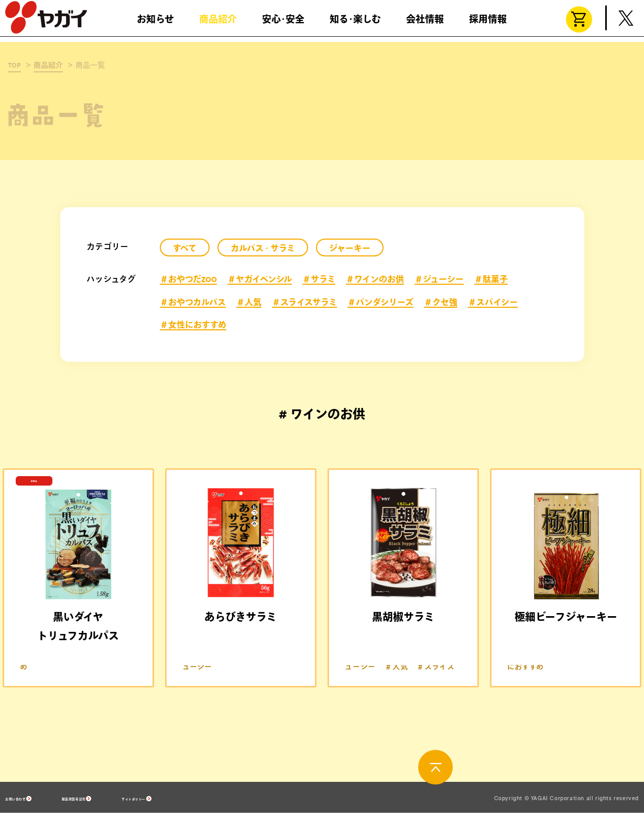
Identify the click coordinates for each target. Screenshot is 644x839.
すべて (185, 249)
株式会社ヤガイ (46, 22)
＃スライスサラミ (304, 303)
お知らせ (155, 24)
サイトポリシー (231, 824)
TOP (14, 66)
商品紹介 (218, 24)
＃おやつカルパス (193, 303)
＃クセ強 (441, 303)
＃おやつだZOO (188, 279)
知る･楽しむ (355, 24)
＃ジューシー (439, 279)
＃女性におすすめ (193, 325)
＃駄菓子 (491, 279)
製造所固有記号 (128, 824)
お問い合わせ (29, 824)
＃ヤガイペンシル (260, 279)
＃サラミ (319, 279)
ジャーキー (350, 249)
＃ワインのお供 (375, 279)
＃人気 (249, 303)
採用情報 (488, 24)
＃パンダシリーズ (380, 303)
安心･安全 (283, 24)
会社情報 (425, 24)
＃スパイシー (493, 303)
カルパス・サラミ (263, 249)
